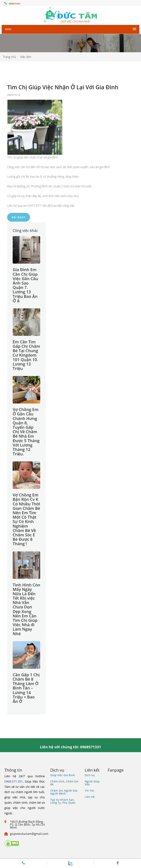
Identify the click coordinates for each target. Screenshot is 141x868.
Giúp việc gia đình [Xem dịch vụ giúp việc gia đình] (63, 775)
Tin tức (90, 791)
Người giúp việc (92, 783)
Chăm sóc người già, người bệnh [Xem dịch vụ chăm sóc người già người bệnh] (64, 792)
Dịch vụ (90, 775)
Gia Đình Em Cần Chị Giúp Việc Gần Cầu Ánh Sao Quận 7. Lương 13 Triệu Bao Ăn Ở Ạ (25, 285)
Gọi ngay (19, 217)
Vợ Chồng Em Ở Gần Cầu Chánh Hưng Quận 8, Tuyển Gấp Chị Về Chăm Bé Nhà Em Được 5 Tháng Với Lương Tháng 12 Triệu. (26, 432)
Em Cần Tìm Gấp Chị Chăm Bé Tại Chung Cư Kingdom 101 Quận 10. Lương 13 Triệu (26, 355)
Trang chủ (9, 57)
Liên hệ (90, 797)
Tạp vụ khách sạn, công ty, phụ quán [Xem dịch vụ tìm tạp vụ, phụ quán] (63, 801)
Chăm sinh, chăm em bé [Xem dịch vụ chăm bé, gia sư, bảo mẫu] (64, 783)
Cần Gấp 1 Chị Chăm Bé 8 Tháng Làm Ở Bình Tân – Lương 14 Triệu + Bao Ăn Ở (26, 688)
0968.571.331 (14, 781)
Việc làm (26, 57)
